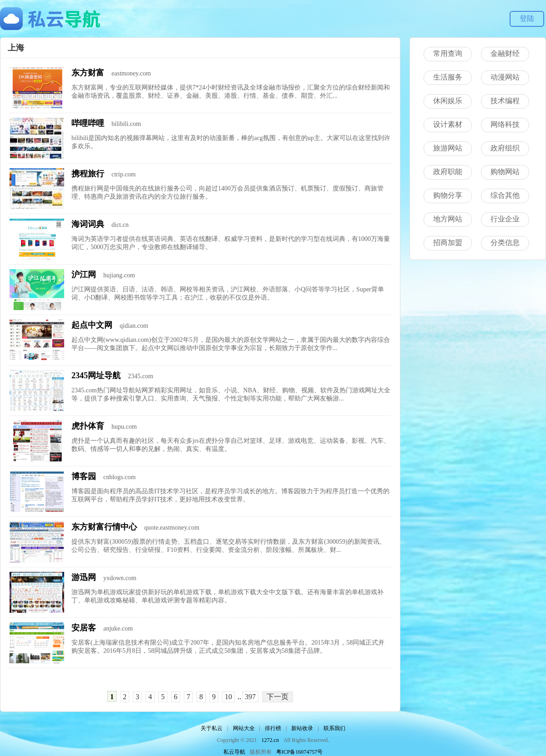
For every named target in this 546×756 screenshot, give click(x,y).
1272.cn (270, 740)
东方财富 (88, 73)
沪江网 (84, 275)
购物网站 (505, 172)
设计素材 (448, 124)
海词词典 (88, 224)
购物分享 (448, 195)
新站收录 (302, 728)
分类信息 (505, 243)
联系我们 (334, 728)
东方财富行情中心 (104, 527)
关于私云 (212, 728)
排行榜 (273, 728)
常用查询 (448, 53)
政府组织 (505, 148)
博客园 (84, 476)
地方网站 (448, 219)
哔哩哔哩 (88, 123)
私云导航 (234, 752)
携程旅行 (88, 174)
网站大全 (244, 728)
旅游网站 (448, 148)
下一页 (278, 697)
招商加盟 (448, 243)
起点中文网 (92, 325)
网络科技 (505, 124)
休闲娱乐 (448, 101)
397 (250, 697)
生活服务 (448, 77)
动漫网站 (505, 77)
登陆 (527, 18)
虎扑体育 (88, 426)
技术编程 (505, 101)
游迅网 (84, 577)
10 (228, 697)
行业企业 (505, 219)
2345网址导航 (96, 375)
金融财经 (505, 53)
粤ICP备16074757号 (300, 752)
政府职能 (448, 172)
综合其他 (505, 195)
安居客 (84, 628)
